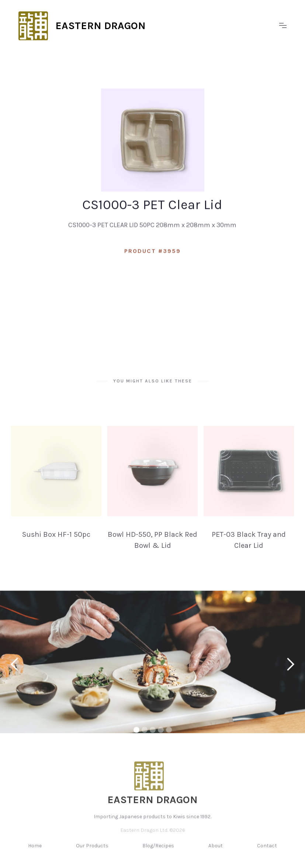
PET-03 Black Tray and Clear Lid (249, 547)
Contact (267, 852)
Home (35, 852)
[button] (283, 26)
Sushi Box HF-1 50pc (56, 541)
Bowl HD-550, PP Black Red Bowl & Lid (152, 547)
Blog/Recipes (158, 852)
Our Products (92, 852)
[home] (145, 26)
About (216, 852)
